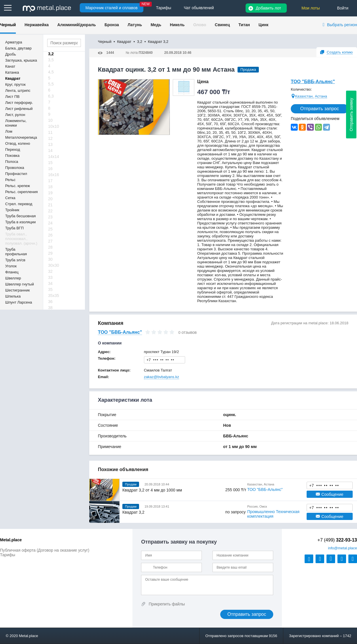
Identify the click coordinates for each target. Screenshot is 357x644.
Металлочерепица (21, 137)
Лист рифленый (19, 109)
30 (50, 259)
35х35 (54, 296)
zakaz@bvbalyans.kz (162, 377)
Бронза (112, 25)
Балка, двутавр (18, 48)
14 (50, 150)
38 (50, 308)
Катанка (12, 72)
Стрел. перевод (19, 204)
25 (50, 229)
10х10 (54, 126)
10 (50, 120)
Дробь (11, 54)
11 (50, 132)
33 (50, 277)
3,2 (51, 54)
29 (50, 253)
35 (50, 289)
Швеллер (13, 278)
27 (50, 241)
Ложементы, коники (16, 123)
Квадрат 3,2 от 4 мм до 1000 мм (152, 490)
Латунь (135, 25)
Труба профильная (16, 252)
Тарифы (8, 555)
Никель (177, 25)
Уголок (11, 266)
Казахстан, (304, 96)
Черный (8, 25)
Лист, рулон (15, 115)
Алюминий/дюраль (77, 25)
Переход (13, 149)
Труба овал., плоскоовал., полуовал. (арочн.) (21, 239)
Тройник (12, 210)
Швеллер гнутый (20, 284)
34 (50, 283)
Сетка (10, 198)
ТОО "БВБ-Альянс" (313, 82)
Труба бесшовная (20, 216)
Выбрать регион (342, 25)
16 (50, 169)
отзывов (189, 332)
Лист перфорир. (19, 103)
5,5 (51, 84)
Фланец (12, 272)
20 (50, 199)
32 (50, 271)
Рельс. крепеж (18, 186)
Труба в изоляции (20, 222)
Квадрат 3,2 (133, 512)
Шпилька (13, 296)
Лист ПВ (12, 97)
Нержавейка (37, 25)
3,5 (51, 60)
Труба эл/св (15, 260)
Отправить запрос (320, 109)
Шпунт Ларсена (19, 302)
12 (50, 138)
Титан (244, 25)
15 (50, 163)
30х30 (54, 265)
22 (50, 211)
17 (50, 181)
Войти (343, 8)
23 (50, 217)
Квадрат (13, 78)
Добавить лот (268, 8)
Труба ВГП (14, 228)
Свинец (222, 25)
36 (50, 302)
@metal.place (342, 548)
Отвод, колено (18, 143)
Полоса (12, 162)
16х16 (54, 175)
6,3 (51, 96)
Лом (9, 131)
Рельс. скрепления (21, 192)
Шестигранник (17, 290)
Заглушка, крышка (21, 60)
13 (50, 144)
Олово (200, 25)
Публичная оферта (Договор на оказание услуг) (45, 550)
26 (50, 235)
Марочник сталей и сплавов (112, 8)
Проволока (15, 168)
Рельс (10, 180)
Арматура (14, 42)
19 (50, 193)
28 (50, 247)
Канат (10, 66)
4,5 (51, 72)
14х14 (54, 157)
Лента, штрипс (18, 90)
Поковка (12, 156)
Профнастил (16, 174)
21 (50, 205)
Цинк (263, 25)
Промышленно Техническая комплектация (273, 514)
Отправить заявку (351, 115)
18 (50, 187)
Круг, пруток (15, 84)
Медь (156, 25)
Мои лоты (311, 8)
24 (50, 223)
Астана (321, 96)
